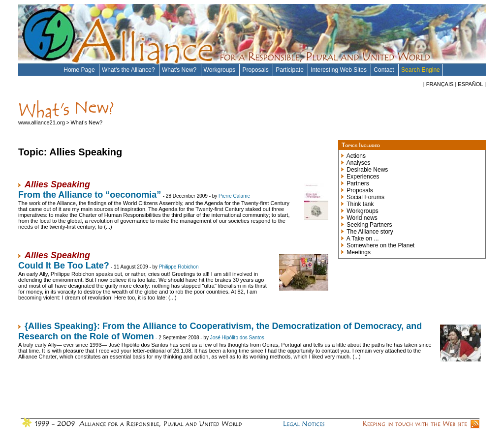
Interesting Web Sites (339, 70)
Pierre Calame (234, 196)
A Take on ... (363, 239)
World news (362, 218)
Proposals (256, 70)
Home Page (80, 70)
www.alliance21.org (42, 122)
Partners (358, 183)
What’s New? (86, 122)
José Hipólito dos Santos (237, 338)
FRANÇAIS (440, 84)
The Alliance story (370, 232)
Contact (385, 70)
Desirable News (367, 170)
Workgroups (220, 70)
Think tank (360, 204)
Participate (290, 70)
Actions (356, 156)
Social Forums (365, 197)
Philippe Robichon (179, 267)
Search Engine (421, 70)
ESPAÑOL (470, 84)
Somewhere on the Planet (380, 245)
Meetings (359, 252)
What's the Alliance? (129, 70)
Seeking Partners (369, 225)
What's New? (180, 70)
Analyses (359, 163)
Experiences (363, 177)
